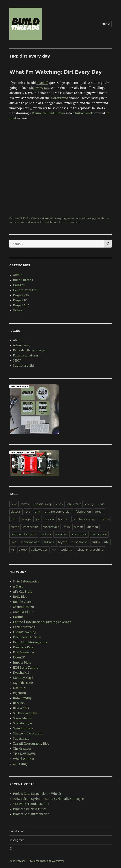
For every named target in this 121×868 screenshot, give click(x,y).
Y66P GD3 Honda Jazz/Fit (31, 804)
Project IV (20, 300)
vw (54, 550)
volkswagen (40, 550)
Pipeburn (20, 693)
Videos (35, 218)
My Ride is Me (23, 683)
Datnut (18, 617)
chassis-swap (43, 504)
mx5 (67, 527)
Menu (106, 24)
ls (74, 519)
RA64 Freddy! (23, 698)
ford (14, 519)
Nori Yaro (20, 688)
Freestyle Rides (24, 647)
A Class (18, 586)
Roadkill (42, 83)
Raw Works (21, 708)
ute (107, 542)
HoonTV (19, 657)
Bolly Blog (20, 597)
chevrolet (74, 504)
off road (87, 218)
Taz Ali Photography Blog (31, 744)
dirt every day (58, 218)
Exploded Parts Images (29, 350)
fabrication (83, 512)
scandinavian (30, 542)
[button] (61, 849)
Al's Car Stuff (22, 592)
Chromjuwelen (23, 607)
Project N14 (21, 305)
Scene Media (22, 718)
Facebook (17, 831)
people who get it (24, 534)
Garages (19, 285)
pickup (46, 534)
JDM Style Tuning (26, 668)
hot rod (63, 519)
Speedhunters (23, 728)
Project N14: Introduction (31, 814)
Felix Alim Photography (30, 642)
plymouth (98, 218)
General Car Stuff (25, 290)
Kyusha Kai (21, 673)
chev (60, 504)
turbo (79, 113)
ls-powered (87, 519)
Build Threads (23, 280)
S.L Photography (25, 713)
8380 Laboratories (26, 581)
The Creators (22, 749)
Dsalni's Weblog (25, 632)
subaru (49, 542)
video (29, 222)
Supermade (21, 738)
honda (49, 519)
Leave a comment (70, 222)
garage (26, 519)
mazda (104, 519)
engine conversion (58, 512)
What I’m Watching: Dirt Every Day (56, 72)
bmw (25, 504)
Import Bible (22, 662)
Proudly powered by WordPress (47, 861)
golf (38, 519)
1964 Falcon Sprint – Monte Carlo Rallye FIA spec (48, 799)
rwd (14, 542)
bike (14, 504)
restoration (99, 534)
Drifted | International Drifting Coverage (42, 622)
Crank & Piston (24, 612)
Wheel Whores (23, 759)
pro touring (79, 534)
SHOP (17, 360)
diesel (88, 113)
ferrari (99, 512)
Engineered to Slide (27, 637)
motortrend (74, 218)
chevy (90, 504)
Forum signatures (26, 355)
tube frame (80, 542)
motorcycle (51, 527)
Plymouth (39, 113)
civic (101, 504)
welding (67, 550)
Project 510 (21, 295)
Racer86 (19, 703)
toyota (63, 542)
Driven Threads (24, 627)
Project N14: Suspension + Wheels (37, 794)
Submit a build (23, 366)
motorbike (31, 527)
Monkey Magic (24, 678)
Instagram (17, 840)
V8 (13, 550)
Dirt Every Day (39, 88)
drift (37, 512)
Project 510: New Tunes (30, 809)
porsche (61, 534)
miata (15, 527)
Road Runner (56, 113)
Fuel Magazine (23, 652)
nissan (78, 527)
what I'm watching (45, 222)
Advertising (21, 345)
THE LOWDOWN (25, 754)
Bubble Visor (22, 602)
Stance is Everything (28, 733)
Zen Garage (21, 764)
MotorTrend (59, 98)
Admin (18, 275)
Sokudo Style (22, 723)
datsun (16, 512)
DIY (28, 512)
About (17, 340)
